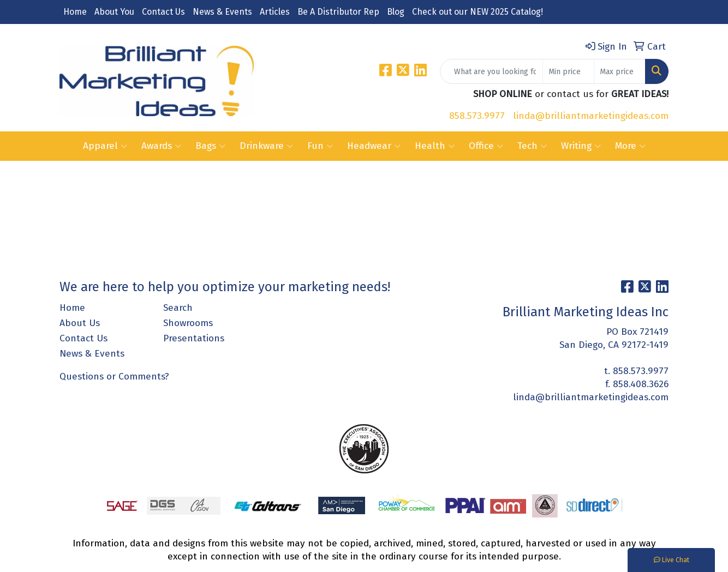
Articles (275, 12)
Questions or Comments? (114, 377)
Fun (320, 146)
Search (178, 308)
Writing (581, 146)
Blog (396, 12)
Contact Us (163, 12)
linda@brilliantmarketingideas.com (591, 116)
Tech (532, 146)
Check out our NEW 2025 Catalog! (478, 12)
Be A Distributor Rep (338, 12)
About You (114, 12)
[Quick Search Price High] (620, 71)
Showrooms (188, 323)
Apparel (105, 146)
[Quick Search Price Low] (568, 71)
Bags (210, 146)
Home (75, 12)
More (630, 146)
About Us (80, 323)
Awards (161, 146)
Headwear (374, 146)
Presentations (194, 338)
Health (435, 146)
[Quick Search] (491, 71)
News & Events (222, 12)
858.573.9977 (477, 116)
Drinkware (266, 146)
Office (486, 146)
